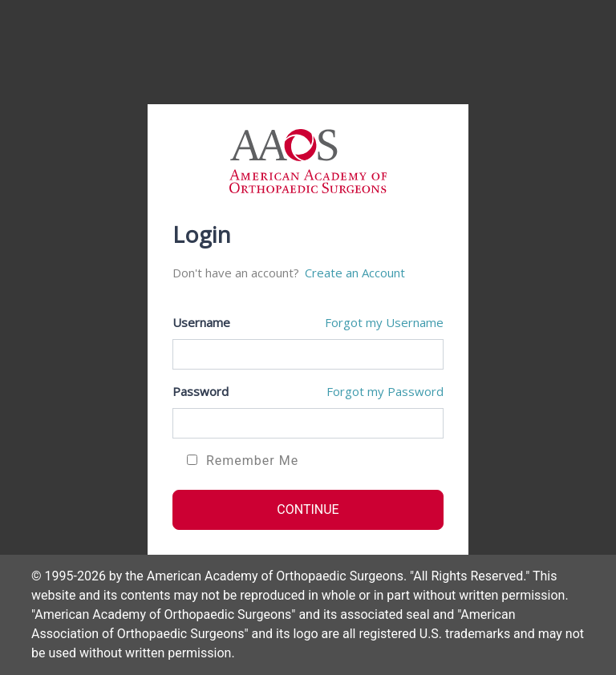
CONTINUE (308, 509)
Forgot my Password (385, 391)
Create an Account (355, 273)
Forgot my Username (384, 322)
